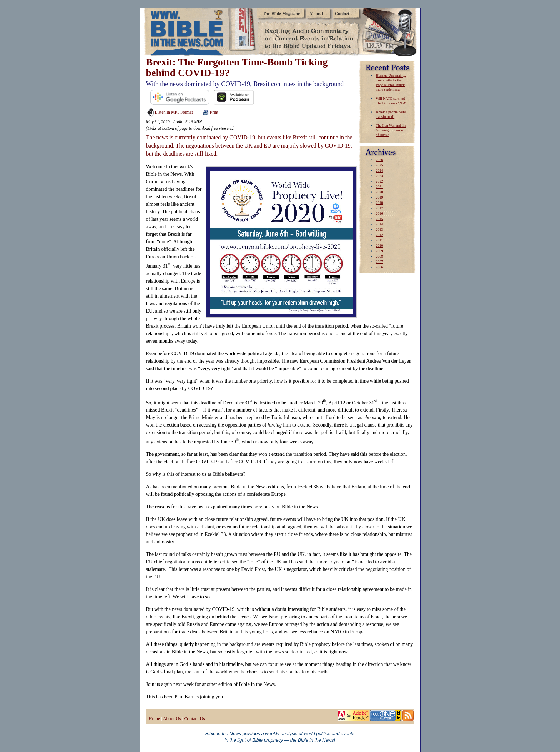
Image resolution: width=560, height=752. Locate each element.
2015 (380, 219)
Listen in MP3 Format (170, 112)
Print (211, 112)
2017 (380, 208)
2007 (380, 262)
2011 (380, 240)
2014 (380, 224)
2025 (380, 165)
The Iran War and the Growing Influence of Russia (391, 130)
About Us (172, 719)
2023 (380, 176)
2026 (380, 160)
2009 (380, 251)
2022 (380, 181)
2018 (380, 203)
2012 (380, 235)
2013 (380, 230)
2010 (380, 246)
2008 (380, 256)
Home (154, 719)
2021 (380, 187)
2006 (380, 267)
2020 (380, 192)
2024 (380, 171)
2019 (380, 197)
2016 (380, 213)
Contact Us (194, 719)
